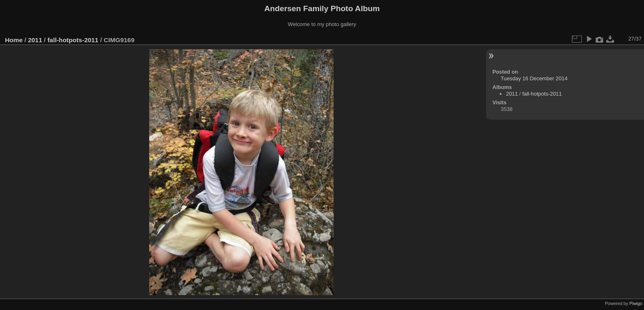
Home (14, 40)
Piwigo (636, 303)
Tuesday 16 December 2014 (534, 78)
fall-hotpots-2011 (73, 40)
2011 (35, 40)
